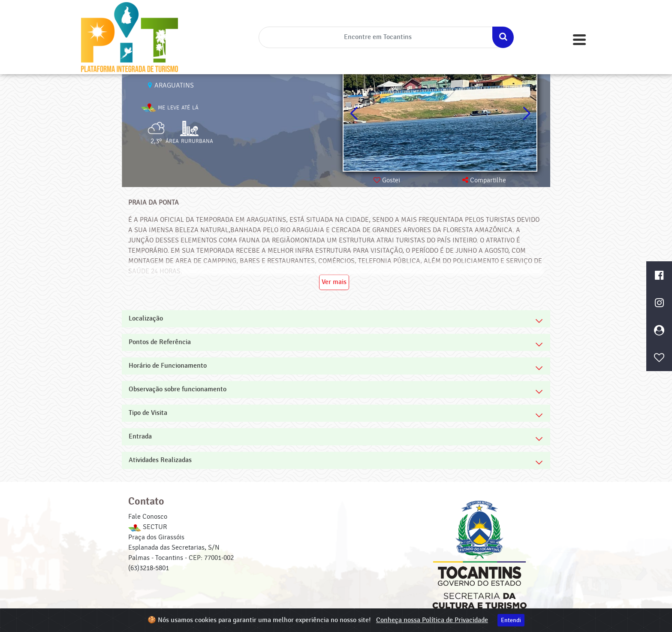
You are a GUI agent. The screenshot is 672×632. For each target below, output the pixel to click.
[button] (526, 114)
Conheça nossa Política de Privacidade (432, 620)
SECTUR (148, 527)
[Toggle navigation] (579, 40)
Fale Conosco (148, 517)
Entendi (511, 620)
